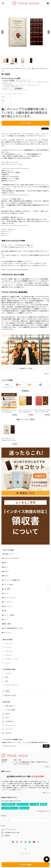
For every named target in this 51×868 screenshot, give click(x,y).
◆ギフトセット (7, 633)
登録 (46, 746)
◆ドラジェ (5, 593)
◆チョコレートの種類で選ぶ (11, 580)
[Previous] (2, 32)
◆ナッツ (5, 619)
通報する (47, 374)
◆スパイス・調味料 (8, 615)
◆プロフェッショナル (9, 598)
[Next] (49, 32)
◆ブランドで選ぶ (8, 585)
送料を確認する (19, 88)
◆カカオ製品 (6, 589)
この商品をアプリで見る (25, 368)
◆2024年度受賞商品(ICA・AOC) (12, 628)
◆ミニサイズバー (8, 602)
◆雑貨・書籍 (6, 624)
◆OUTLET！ (6, 571)
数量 (3, 101)
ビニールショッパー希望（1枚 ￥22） (12, 94)
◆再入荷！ (5, 576)
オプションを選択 (26, 865)
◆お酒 (4, 611)
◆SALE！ (5, 567)
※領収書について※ (8, 554)
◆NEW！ (5, 563)
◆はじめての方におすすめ (10, 558)
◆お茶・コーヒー (8, 606)
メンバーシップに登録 (8, 80)
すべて (7, 385)
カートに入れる (25, 123)
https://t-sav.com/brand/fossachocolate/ (15, 270)
